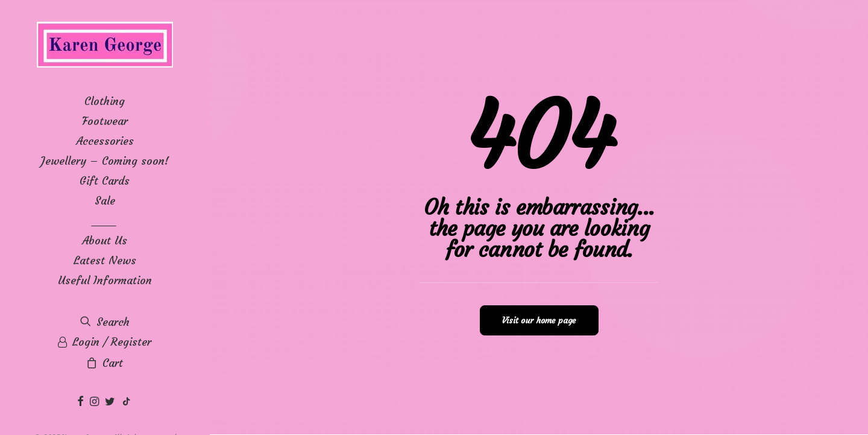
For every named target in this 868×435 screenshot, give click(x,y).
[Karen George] (105, 46)
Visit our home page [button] (539, 320)
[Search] (105, 322)
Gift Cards (105, 181)
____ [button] (105, 221)
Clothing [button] (105, 101)
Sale (105, 201)
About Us (105, 240)
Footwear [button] (105, 121)
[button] (82, 402)
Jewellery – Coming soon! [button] (105, 161)
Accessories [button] (105, 141)
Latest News (105, 260)
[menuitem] (105, 101)
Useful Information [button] (105, 280)
